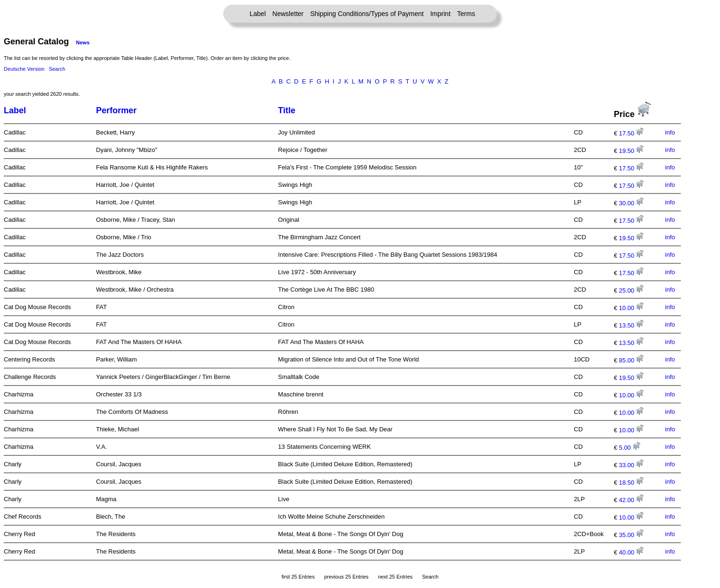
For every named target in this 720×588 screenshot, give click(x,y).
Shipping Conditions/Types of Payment (367, 14)
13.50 (631, 325)
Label (258, 14)
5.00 (630, 448)
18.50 (631, 483)
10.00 (631, 308)
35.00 (631, 535)
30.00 (631, 203)
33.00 (631, 465)
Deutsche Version (24, 69)
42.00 (631, 500)
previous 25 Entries (346, 577)
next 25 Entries (395, 577)
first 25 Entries (298, 577)
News (83, 42)
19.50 (631, 151)
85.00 (631, 360)
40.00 (631, 552)
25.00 (631, 290)
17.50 (631, 133)
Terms (466, 14)
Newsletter (288, 14)
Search (57, 69)
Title (287, 110)
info (670, 132)
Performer (117, 110)
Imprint (440, 14)
